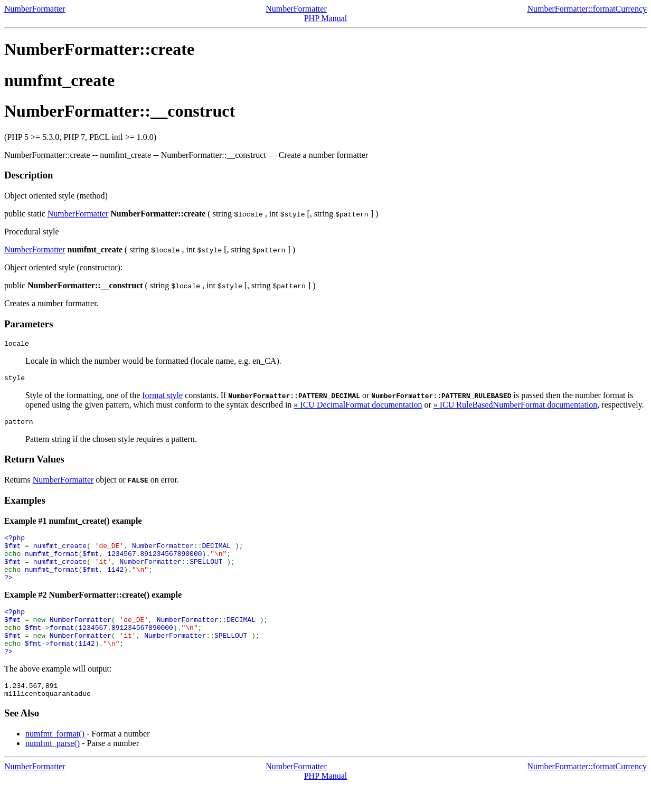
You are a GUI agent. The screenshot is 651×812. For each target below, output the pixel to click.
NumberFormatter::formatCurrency (587, 9)
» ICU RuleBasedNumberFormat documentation (516, 408)
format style (162, 398)
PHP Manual (326, 18)
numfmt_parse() (53, 770)
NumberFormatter (35, 9)
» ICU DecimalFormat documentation (358, 408)
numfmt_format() (55, 761)
